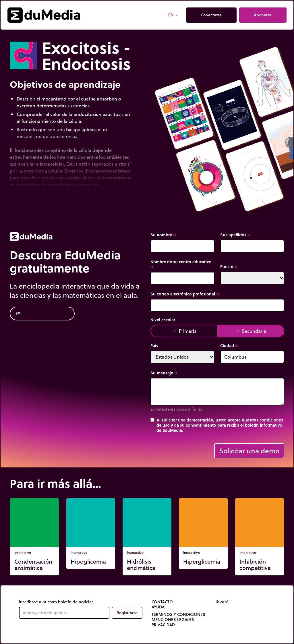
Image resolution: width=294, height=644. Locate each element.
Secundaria (251, 331)
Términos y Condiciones (178, 614)
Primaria (184, 331)
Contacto (162, 602)
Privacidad (163, 625)
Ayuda (158, 607)
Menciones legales (173, 620)
